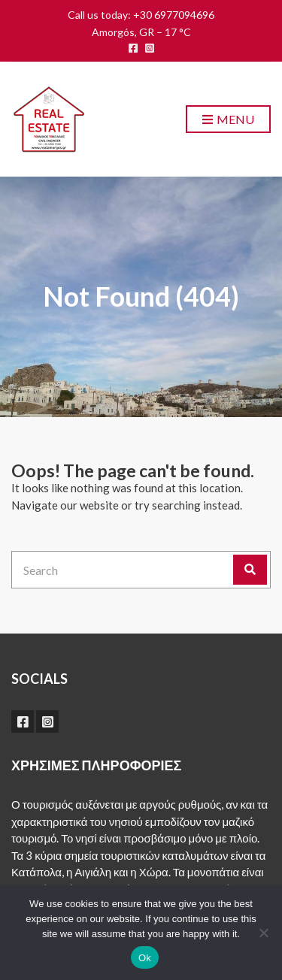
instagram (150, 48)
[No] (263, 933)
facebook (133, 48)
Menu (228, 120)
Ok (145, 958)
